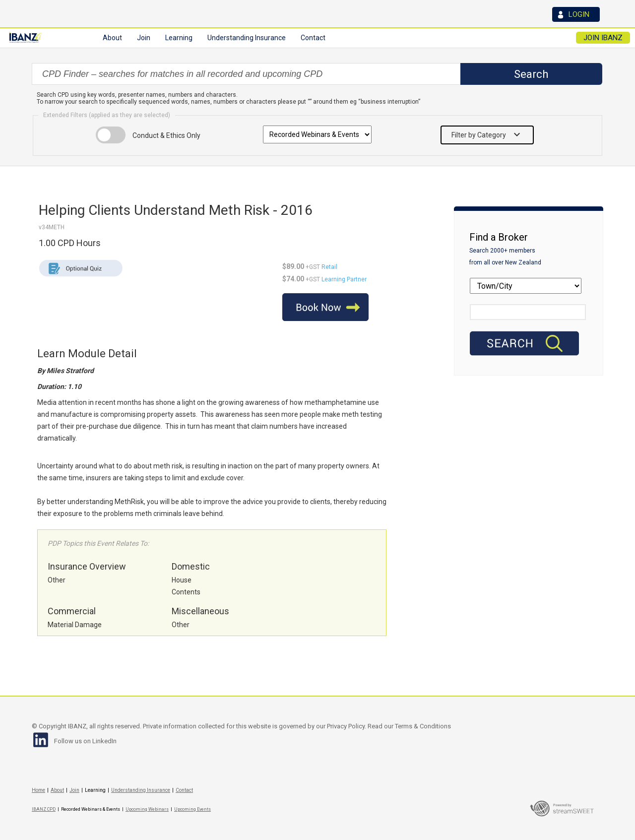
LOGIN (579, 14)
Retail (329, 267)
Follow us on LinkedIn (85, 741)
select (460, 74)
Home (38, 790)
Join (74, 790)
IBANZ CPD (44, 809)
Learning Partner (344, 279)
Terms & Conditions (423, 726)
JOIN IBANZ (603, 38)
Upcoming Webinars (147, 809)
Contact (313, 38)
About (57, 790)
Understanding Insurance (141, 790)
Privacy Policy (346, 726)
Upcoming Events (192, 809)
